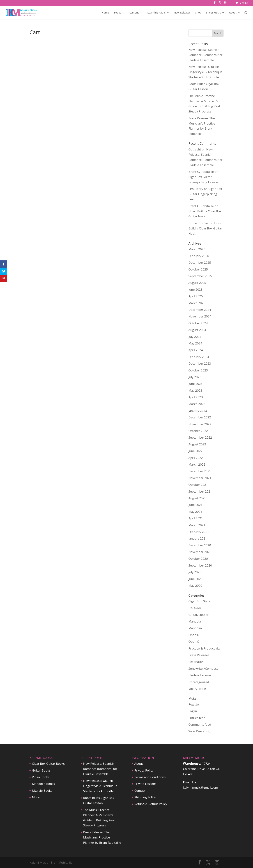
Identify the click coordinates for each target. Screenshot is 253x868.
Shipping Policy (145, 797)
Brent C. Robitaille (201, 172)
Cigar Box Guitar (200, 601)
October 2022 (198, 431)
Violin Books (41, 777)
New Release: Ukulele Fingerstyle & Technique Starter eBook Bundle (206, 72)
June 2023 (195, 384)
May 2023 (195, 390)
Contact (140, 791)
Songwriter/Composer (204, 669)
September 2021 (200, 491)
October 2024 (198, 323)
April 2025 (196, 296)
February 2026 (199, 256)
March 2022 (197, 464)
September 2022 (200, 437)
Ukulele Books (42, 791)
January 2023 (198, 411)
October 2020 (198, 559)
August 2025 (197, 283)
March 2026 (197, 249)
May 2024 (195, 343)
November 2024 (200, 316)
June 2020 (195, 579)
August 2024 (197, 330)
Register (194, 704)
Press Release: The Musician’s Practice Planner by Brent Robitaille (102, 837)
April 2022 (196, 458)
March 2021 (197, 525)
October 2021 (198, 485)
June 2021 (195, 505)
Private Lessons (145, 784)
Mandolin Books (43, 784)
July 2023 (195, 377)
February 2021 (199, 532)
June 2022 (195, 451)
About (233, 13)
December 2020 (200, 545)
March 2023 (197, 404)
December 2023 (200, 363)
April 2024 (196, 350)
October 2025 (198, 269)
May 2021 (195, 512)
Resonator (196, 662)
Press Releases (199, 655)
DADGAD (195, 608)
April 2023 (196, 397)
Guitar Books (41, 770)
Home (105, 13)
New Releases (182, 13)
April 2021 (196, 518)
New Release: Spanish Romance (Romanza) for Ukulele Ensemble (206, 55)
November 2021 (200, 478)
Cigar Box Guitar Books (48, 764)
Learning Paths (156, 13)
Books (117, 13)
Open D (194, 635)
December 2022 (200, 417)
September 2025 (200, 276)
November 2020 (200, 552)
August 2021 (197, 498)
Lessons (134, 13)
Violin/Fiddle (197, 689)
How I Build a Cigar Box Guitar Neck (205, 228)
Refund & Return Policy (151, 804)
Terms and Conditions (150, 777)
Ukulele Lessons (200, 675)
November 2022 (200, 424)
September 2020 (200, 565)
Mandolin (195, 628)
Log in (193, 711)
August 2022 (197, 444)
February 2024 (199, 357)
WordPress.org (199, 731)
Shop (198, 13)
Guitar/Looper (199, 615)
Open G (194, 642)
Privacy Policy (144, 770)
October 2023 (198, 370)
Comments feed (200, 724)
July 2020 (195, 572)
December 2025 (200, 262)
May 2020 (195, 586)
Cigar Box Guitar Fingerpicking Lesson (205, 194)
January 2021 (198, 538)
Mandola (195, 621)
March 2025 (197, 303)
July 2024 (195, 337)
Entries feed (197, 718)
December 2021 (200, 471)
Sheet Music (213, 13)
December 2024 (200, 310)
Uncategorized (199, 682)
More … (37, 797)
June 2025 (195, 289)
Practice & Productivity (204, 648)
